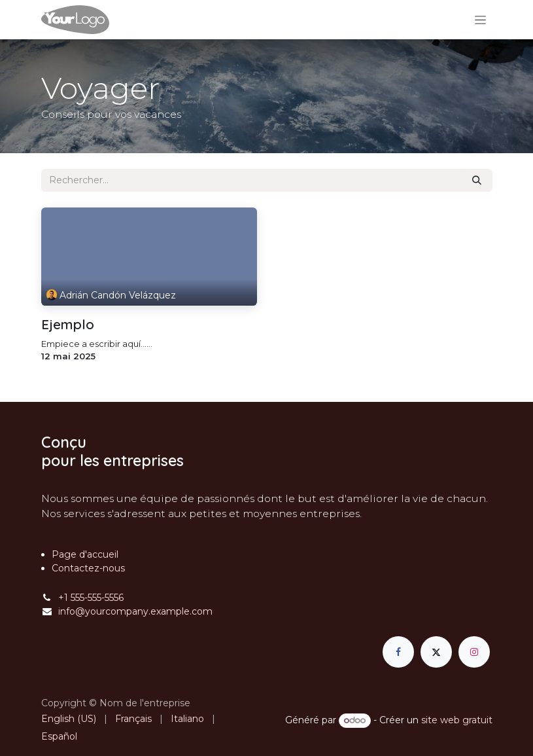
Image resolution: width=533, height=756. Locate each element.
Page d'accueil (85, 554)
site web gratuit (457, 720)
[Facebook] (398, 652)
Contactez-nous (88, 568)
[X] (436, 652)
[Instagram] (474, 652)
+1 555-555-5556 (91, 598)
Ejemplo (68, 324)
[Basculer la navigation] (480, 20)
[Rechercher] (477, 180)
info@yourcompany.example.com (135, 611)
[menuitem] (69, 719)
